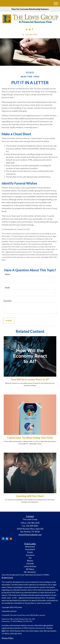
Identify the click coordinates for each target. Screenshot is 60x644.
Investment (30, 549)
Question (7, 301)
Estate (30, 552)
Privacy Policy (8, 638)
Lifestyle (30, 563)
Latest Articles (30, 566)
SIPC (4, 631)
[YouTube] (30, 29)
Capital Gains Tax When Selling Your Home (30, 438)
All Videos (30, 569)
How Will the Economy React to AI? (30, 379)
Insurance (30, 555)
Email (7, 288)
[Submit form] (9, 321)
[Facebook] (33, 29)
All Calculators (30, 572)
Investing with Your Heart (30, 496)
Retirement (30, 547)
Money (30, 561)
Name (7, 274)
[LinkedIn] (27, 29)
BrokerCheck (7, 577)
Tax (30, 558)
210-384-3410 (30, 35)
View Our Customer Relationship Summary (30, 9)
